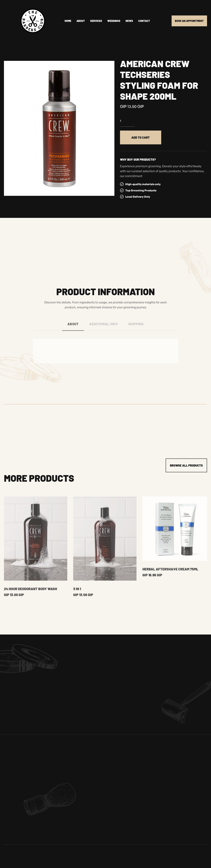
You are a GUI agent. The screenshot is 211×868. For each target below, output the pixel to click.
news (129, 21)
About (81, 21)
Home (68, 21)
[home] (25, 21)
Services (96, 21)
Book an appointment (189, 21)
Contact (144, 21)
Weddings (114, 21)
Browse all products (186, 467)
